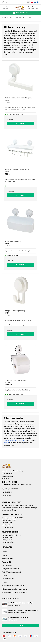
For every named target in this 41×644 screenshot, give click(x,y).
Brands (4, 582)
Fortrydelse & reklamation (11, 569)
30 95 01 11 (6, 2)
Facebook (7, 496)
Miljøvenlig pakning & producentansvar (15, 589)
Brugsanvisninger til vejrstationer (13, 586)
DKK (28, 2)
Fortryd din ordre (8, 559)
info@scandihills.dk (3, 2)
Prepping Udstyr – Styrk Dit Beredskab (15, 592)
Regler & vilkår (7, 562)
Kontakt (5, 555)
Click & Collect (21, 13)
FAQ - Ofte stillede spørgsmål (12, 572)
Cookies (5, 575)
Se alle (20, 625)
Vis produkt (20, 123)
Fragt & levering (7, 565)
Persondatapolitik (8, 579)
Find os (4, 552)
